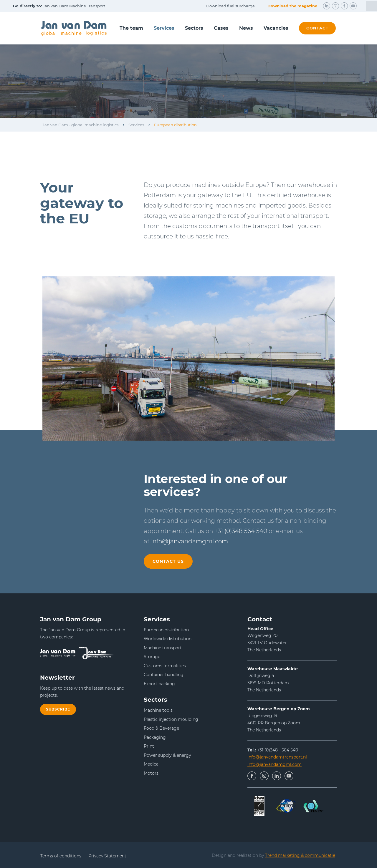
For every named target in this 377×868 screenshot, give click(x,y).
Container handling (164, 675)
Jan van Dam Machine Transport (59, 6)
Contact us (168, 561)
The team (131, 28)
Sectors (194, 28)
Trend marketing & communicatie (300, 855)
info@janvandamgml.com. (190, 541)
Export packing (159, 684)
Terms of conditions (61, 856)
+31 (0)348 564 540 (241, 531)
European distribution (175, 125)
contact (317, 28)
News (246, 28)
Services (164, 28)
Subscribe (58, 709)
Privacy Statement (107, 856)
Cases (221, 28)
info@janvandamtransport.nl (277, 757)
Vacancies (276, 28)
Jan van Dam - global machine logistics (80, 125)
